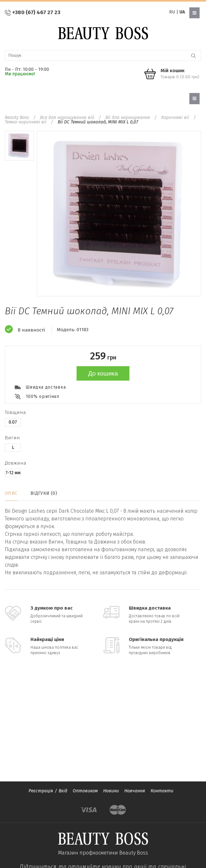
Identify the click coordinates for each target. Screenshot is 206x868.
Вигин (12, 438)
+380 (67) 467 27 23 (36, 12)
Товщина (15, 412)
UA (182, 12)
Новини (111, 791)
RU (172, 12)
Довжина (16, 463)
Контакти (162, 791)
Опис (11, 493)
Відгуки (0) (44, 493)
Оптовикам (85, 791)
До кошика (103, 373)
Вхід (63, 791)
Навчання (135, 791)
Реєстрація (41, 791)
